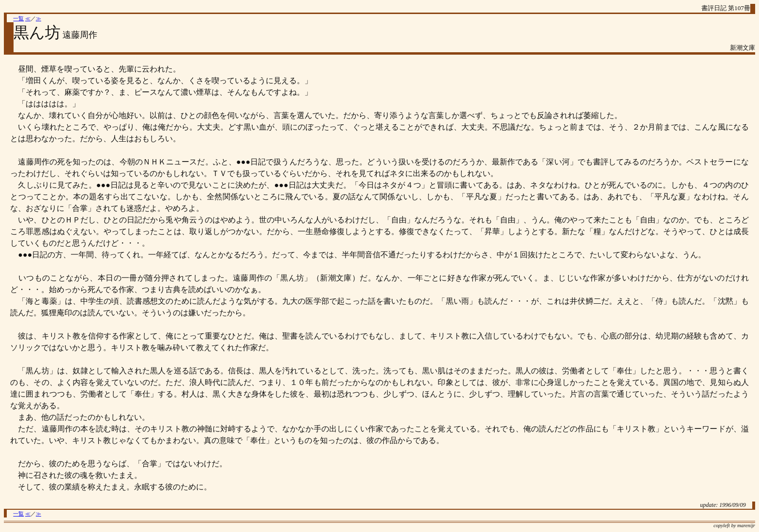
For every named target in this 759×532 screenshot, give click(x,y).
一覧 (18, 19)
